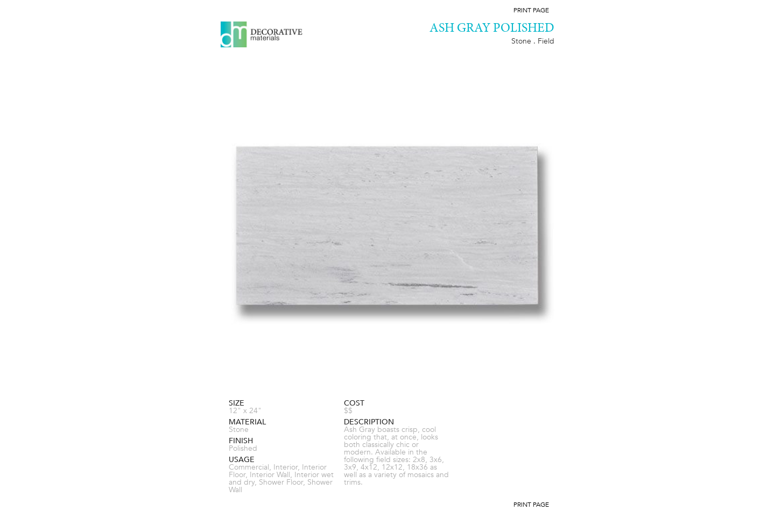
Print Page (531, 10)
